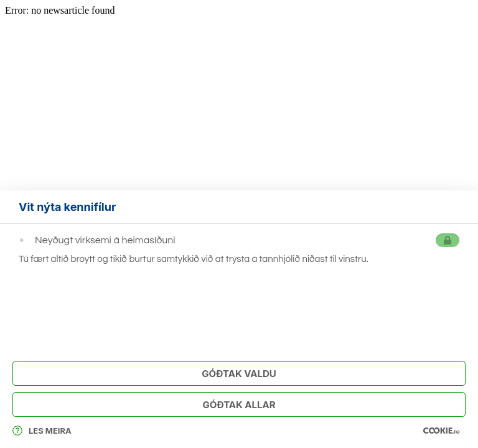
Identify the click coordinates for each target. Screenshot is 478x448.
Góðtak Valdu (239, 374)
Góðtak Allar (239, 405)
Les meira (42, 431)
